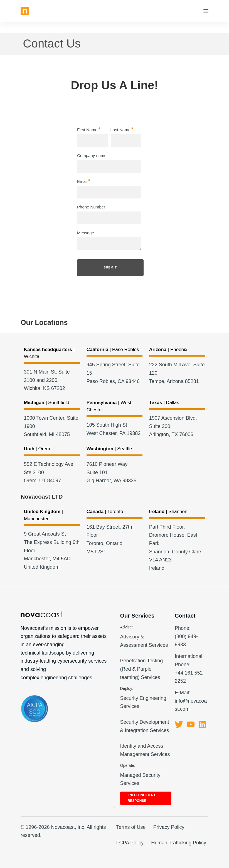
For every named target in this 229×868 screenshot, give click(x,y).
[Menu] (206, 11)
